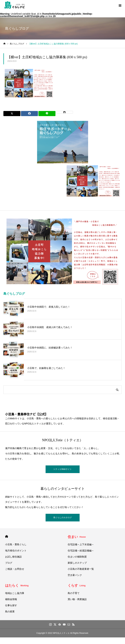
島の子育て (74, 593)
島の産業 (10, 611)
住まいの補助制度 (77, 557)
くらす (77, 585)
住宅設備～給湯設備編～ (81, 551)
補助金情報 (11, 599)
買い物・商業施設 (77, 599)
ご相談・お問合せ (15, 569)
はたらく (17, 585)
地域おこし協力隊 (15, 593)
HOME (7, 536)
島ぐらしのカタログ (63, 518)
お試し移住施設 (13, 557)
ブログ (9, 563)
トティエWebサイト (62, 469)
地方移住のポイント (16, 551)
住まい (77, 537)
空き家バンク (75, 575)
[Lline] (47, 114)
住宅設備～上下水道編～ (81, 544)
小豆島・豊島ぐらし (16, 544)
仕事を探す (11, 605)
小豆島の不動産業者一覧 (81, 569)
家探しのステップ (77, 563)
